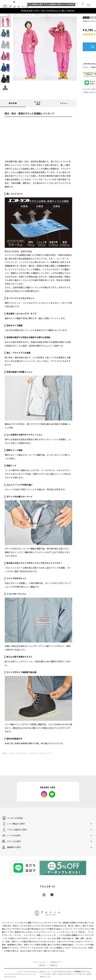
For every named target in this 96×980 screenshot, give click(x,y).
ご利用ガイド (55, 962)
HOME (9, 15)
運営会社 (54, 965)
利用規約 (78, 972)
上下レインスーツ (27, 15)
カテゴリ (16, 15)
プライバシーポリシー (66, 972)
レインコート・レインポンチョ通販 (17, 923)
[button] (77, 5)
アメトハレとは (39, 962)
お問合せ (42, 965)
